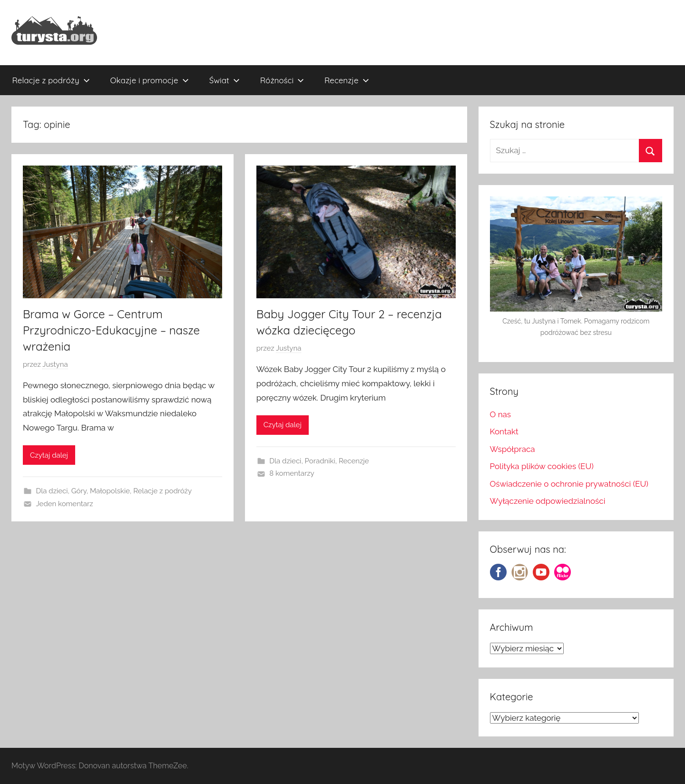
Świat (225, 80)
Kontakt (504, 431)
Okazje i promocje (150, 80)
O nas (501, 414)
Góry (79, 491)
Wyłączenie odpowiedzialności (548, 501)
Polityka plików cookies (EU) (542, 466)
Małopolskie (110, 491)
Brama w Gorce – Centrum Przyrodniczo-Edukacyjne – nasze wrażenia (111, 330)
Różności (282, 80)
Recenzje (347, 80)
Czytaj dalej (49, 455)
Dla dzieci (52, 491)
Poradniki (320, 461)
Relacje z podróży (51, 80)
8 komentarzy (292, 473)
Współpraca (513, 449)
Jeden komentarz (65, 504)
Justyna (55, 364)
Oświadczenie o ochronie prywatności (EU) (569, 484)
